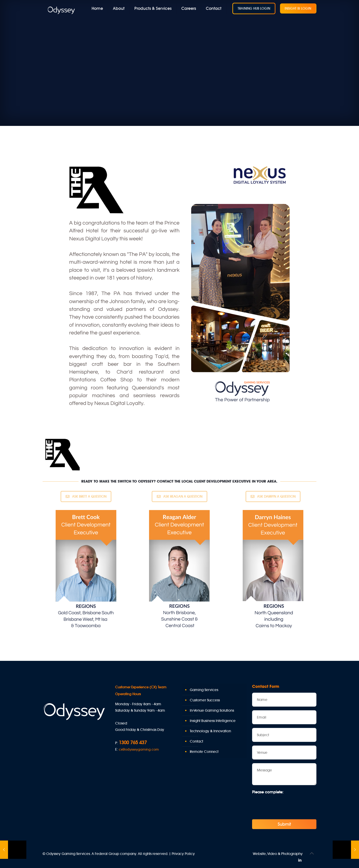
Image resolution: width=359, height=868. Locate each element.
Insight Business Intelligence (213, 721)
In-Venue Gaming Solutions (212, 710)
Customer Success (205, 700)
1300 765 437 (133, 742)
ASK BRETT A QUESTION (86, 496)
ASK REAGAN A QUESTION (180, 496)
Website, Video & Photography (278, 854)
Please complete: (268, 792)
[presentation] (287, 805)
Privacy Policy (183, 854)
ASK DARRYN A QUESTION (273, 496)
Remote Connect (204, 752)
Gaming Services (204, 690)
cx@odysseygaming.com (139, 749)
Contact (196, 741)
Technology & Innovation (210, 731)
